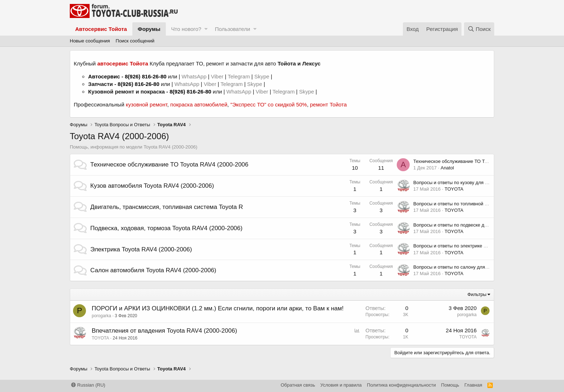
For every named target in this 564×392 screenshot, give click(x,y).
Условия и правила (341, 385)
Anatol (447, 168)
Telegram (240, 76)
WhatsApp (195, 76)
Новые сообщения (90, 41)
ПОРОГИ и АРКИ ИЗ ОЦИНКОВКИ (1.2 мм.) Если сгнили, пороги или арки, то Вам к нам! (218, 308)
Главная (473, 385)
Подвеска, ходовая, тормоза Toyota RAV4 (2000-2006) (166, 228)
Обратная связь (298, 385)
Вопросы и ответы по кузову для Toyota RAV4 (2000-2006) (476, 183)
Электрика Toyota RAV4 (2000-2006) (141, 249)
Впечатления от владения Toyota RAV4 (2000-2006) (164, 331)
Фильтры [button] (477, 294)
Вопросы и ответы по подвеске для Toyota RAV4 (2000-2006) (479, 225)
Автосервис (104, 76)
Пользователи (232, 29)
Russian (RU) (88, 385)
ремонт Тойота (328, 104)
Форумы (149, 29)
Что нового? (186, 29)
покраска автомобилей (199, 104)
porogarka (101, 316)
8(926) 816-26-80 (146, 76)
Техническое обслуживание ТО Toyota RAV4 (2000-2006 (169, 165)
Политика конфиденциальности (401, 385)
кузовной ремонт (147, 104)
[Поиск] (479, 29)
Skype (263, 76)
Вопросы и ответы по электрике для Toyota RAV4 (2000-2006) (480, 246)
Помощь (450, 385)
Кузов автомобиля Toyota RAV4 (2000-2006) (152, 186)
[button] (206, 29)
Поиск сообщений (135, 41)
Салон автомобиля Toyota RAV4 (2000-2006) (153, 270)
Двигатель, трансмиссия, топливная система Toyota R (167, 207)
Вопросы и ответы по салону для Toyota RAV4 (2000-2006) (477, 267)
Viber (217, 76)
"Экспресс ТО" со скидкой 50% (269, 104)
